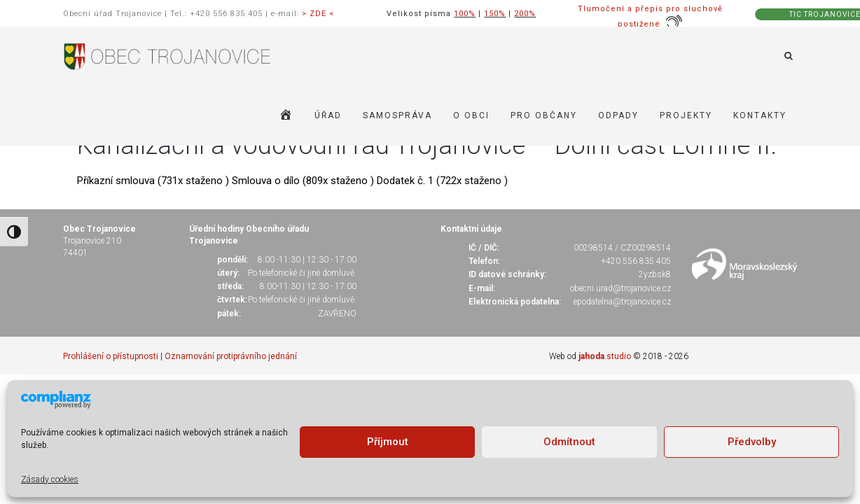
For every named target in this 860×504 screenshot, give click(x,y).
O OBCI (471, 115)
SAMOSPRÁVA (397, 115)
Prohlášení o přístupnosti (111, 356)
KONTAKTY (760, 115)
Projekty (686, 115)
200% (525, 14)
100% (465, 14)
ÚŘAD (328, 115)
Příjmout (388, 442)
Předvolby (752, 442)
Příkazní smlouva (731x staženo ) (154, 181)
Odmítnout (569, 442)
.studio (605, 356)
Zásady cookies (50, 479)
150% (495, 14)
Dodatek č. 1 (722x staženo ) (442, 181)
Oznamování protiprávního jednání (231, 356)
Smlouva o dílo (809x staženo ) (304, 181)
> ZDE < (318, 14)
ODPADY (618, 115)
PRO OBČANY (544, 115)
